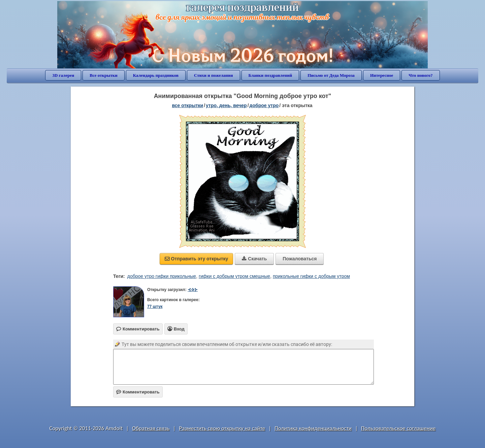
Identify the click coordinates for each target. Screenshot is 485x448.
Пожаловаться (300, 259)
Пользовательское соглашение (398, 428)
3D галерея (63, 75)
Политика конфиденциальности (313, 428)
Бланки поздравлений (270, 75)
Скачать (254, 259)
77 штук (155, 307)
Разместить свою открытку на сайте (222, 428)
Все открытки (104, 75)
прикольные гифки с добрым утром (311, 276)
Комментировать (138, 392)
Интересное (382, 75)
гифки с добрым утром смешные (234, 276)
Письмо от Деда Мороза (331, 75)
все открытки (187, 105)
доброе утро (264, 105)
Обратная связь (151, 428)
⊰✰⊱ (193, 290)
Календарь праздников (156, 75)
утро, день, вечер (226, 105)
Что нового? (421, 75)
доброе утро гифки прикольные (162, 276)
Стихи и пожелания (214, 75)
